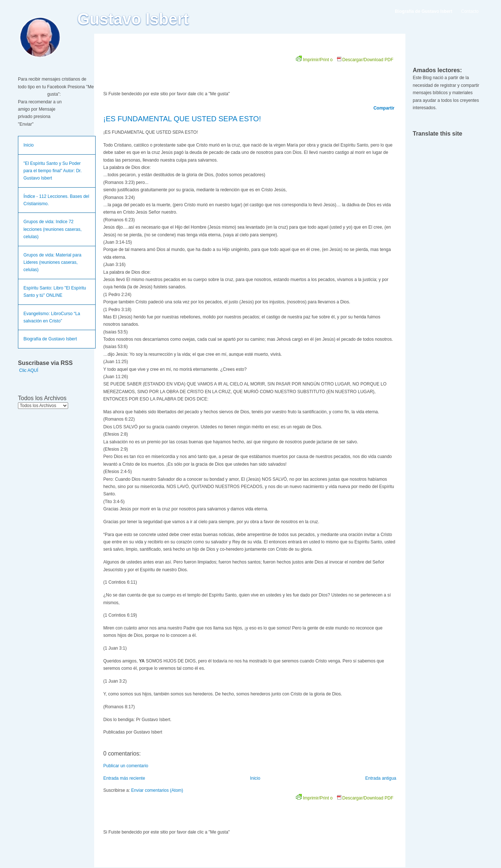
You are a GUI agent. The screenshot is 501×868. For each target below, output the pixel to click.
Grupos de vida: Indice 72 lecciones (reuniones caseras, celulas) (53, 229)
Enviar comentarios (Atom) (157, 790)
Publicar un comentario (126, 766)
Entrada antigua (381, 778)
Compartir (384, 108)
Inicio (29, 145)
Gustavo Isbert (133, 19)
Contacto (470, 11)
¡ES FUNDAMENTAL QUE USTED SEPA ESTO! (182, 119)
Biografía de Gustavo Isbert (50, 339)
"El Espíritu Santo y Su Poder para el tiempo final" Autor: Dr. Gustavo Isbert (53, 171)
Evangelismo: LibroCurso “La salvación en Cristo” (52, 317)
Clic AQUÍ (29, 370)
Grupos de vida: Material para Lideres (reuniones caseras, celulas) (52, 263)
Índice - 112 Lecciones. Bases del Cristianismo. (56, 200)
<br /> (186, 70)
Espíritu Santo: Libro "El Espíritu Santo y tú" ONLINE (55, 292)
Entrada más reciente (124, 778)
